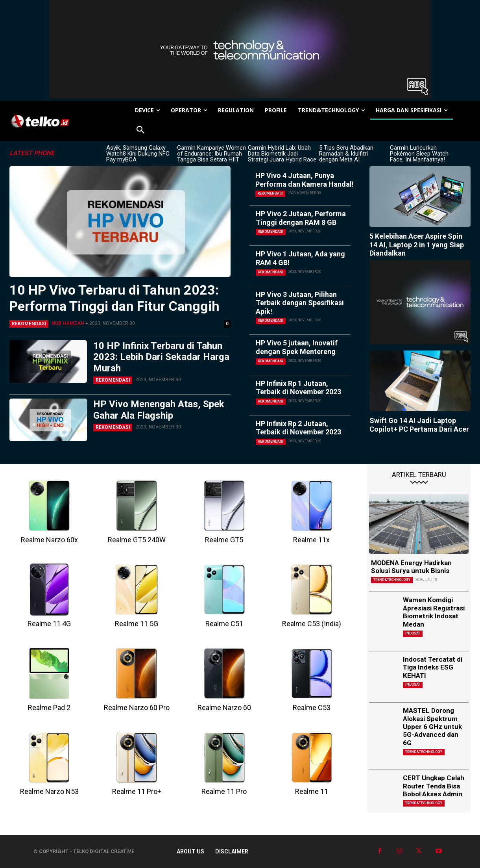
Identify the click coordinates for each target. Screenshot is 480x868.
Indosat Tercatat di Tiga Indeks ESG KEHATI (433, 667)
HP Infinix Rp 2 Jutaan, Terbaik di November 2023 (298, 428)
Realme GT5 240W (137, 540)
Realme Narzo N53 (49, 791)
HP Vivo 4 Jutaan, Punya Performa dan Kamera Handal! (305, 180)
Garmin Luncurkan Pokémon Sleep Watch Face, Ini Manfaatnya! (419, 154)
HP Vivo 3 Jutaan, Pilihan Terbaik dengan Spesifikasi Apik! (300, 303)
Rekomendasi (29, 324)
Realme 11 (312, 791)
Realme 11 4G (49, 624)
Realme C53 (312, 708)
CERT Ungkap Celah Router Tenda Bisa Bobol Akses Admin (434, 786)
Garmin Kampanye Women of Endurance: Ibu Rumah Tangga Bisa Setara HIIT (211, 154)
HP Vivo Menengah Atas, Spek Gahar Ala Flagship (159, 410)
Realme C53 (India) (312, 624)
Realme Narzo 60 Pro (137, 708)
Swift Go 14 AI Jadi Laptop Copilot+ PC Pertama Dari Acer (419, 425)
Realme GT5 (224, 540)
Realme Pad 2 (49, 708)
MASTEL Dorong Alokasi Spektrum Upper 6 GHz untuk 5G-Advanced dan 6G (432, 727)
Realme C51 (224, 624)
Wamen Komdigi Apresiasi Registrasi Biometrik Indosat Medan (434, 612)
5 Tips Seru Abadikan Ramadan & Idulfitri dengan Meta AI (346, 154)
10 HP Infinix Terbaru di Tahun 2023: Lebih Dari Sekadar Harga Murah (161, 357)
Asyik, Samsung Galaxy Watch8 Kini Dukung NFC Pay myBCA (138, 154)
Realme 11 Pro (224, 791)
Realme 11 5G (137, 624)
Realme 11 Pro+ (137, 791)
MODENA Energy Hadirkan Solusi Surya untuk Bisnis (411, 567)
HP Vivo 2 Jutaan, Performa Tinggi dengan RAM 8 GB (301, 218)
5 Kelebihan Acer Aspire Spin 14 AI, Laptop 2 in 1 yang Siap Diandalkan (417, 245)
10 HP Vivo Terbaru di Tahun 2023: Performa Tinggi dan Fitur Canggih (114, 298)
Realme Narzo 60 (224, 708)
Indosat (413, 633)
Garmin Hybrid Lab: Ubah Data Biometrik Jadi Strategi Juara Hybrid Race (282, 154)
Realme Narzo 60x (49, 540)
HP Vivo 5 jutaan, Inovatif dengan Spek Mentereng (297, 347)
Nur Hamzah (68, 323)
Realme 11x (311, 540)
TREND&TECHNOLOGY (392, 580)
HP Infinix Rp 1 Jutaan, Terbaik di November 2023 (298, 388)
